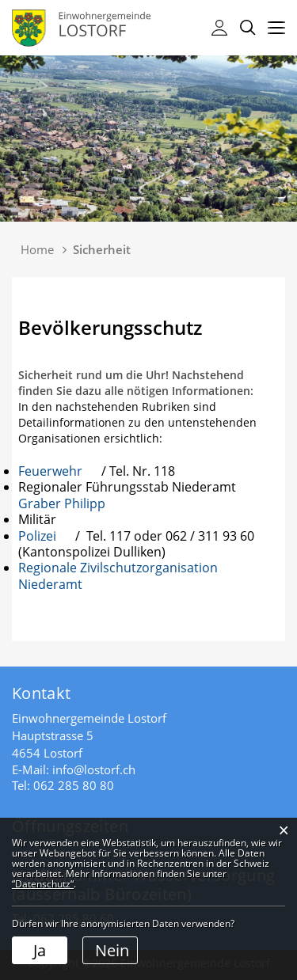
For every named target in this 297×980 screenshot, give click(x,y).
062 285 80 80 (74, 785)
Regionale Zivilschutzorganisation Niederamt (118, 576)
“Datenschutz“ (43, 884)
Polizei (45, 536)
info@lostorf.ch (94, 769)
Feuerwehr (60, 471)
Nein (112, 950)
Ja (40, 950)
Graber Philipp (70, 503)
